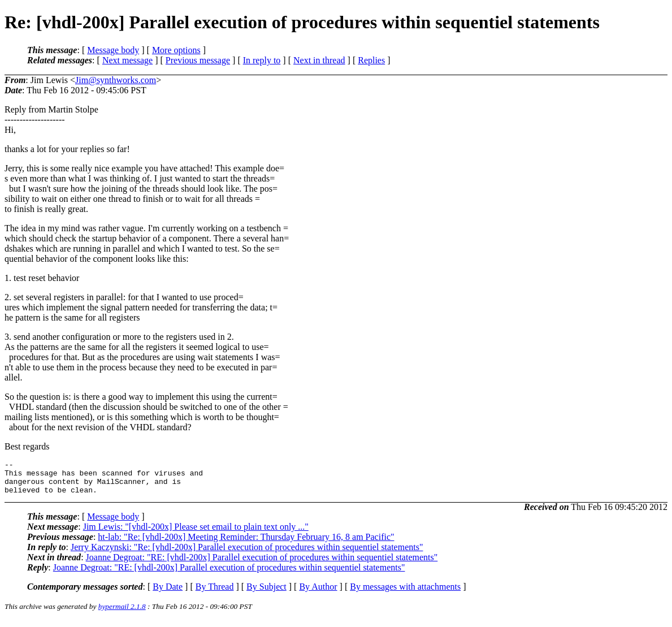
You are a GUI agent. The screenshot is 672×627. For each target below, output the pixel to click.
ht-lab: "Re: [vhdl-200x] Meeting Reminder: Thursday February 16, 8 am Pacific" (246, 544)
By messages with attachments (405, 593)
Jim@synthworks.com (116, 80)
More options (176, 50)
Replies (371, 60)
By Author (318, 593)
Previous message (198, 60)
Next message (127, 60)
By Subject (266, 593)
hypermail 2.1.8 (122, 613)
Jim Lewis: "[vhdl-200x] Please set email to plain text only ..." (196, 533)
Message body (113, 50)
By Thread (215, 593)
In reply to (262, 60)
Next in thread (319, 60)
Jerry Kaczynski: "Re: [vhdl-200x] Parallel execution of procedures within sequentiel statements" (247, 554)
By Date (168, 593)
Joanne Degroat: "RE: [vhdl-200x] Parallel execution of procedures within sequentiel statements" (262, 564)
